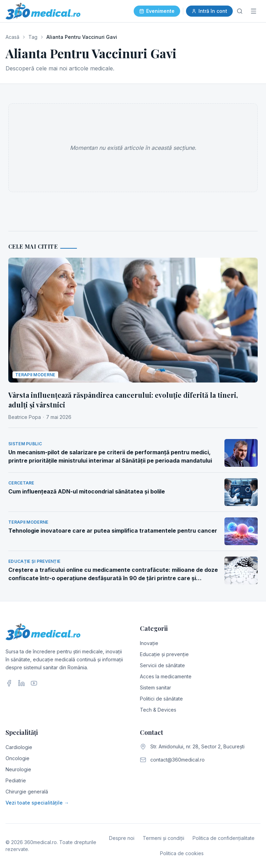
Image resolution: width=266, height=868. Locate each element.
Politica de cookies (182, 853)
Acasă (12, 37)
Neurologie (18, 769)
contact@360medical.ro (178, 760)
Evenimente (157, 11)
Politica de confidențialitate (224, 838)
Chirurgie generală (27, 792)
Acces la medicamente (166, 676)
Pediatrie (16, 780)
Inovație (149, 643)
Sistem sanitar (156, 687)
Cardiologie (19, 747)
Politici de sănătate (161, 699)
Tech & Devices (158, 710)
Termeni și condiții (163, 838)
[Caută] (240, 11)
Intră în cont (209, 11)
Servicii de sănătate (162, 665)
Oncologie (17, 758)
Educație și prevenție (164, 654)
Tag (33, 37)
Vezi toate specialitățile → (37, 803)
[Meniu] (254, 11)
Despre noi (122, 838)
